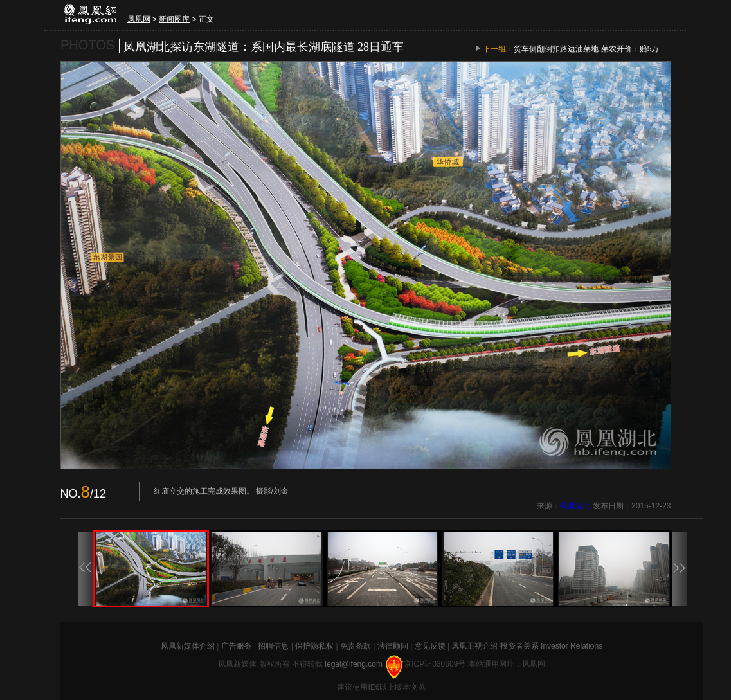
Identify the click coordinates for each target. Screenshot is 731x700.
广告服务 (237, 646)
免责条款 (356, 646)
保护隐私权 (314, 646)
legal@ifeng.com (355, 664)
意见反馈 (430, 646)
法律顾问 (393, 646)
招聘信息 (273, 646)
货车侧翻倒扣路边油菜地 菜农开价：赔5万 (586, 49)
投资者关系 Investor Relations (551, 646)
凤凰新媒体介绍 (188, 646)
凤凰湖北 (575, 506)
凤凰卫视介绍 (474, 646)
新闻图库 (174, 19)
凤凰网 (139, 19)
